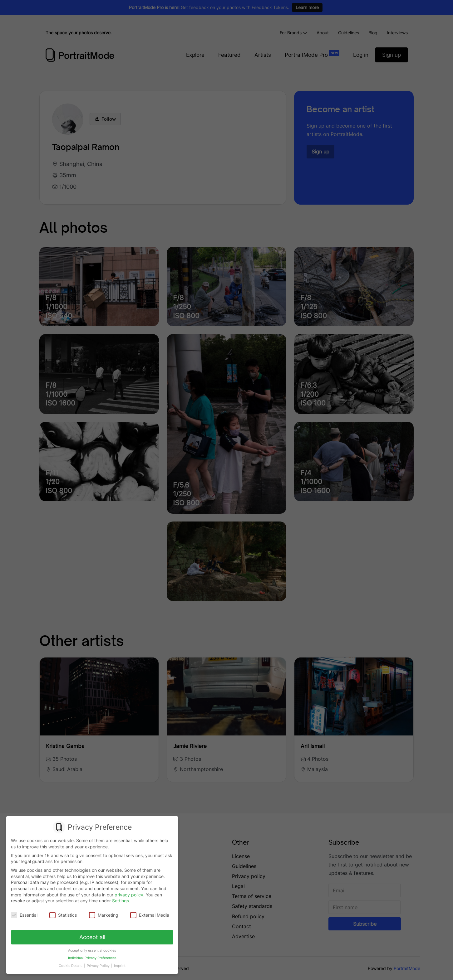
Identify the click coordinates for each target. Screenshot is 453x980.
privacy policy (129, 895)
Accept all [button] (92, 936)
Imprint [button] (119, 964)
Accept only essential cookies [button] (92, 949)
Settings (121, 901)
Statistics (63, 915)
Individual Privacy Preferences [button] (92, 957)
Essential (25, 915)
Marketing (103, 915)
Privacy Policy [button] (98, 964)
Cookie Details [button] (72, 964)
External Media (149, 915)
